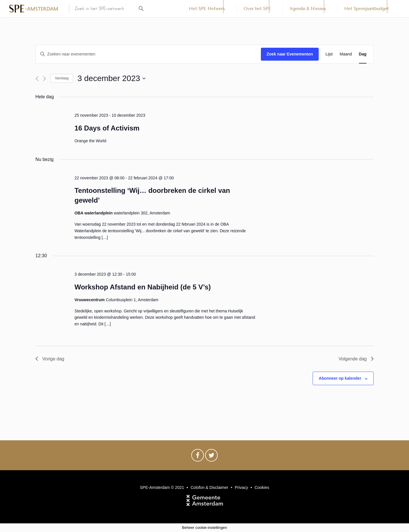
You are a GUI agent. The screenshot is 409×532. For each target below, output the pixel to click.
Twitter (211, 457)
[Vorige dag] (37, 79)
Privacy (241, 487)
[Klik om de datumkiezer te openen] (111, 78)
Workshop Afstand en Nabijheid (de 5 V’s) (143, 287)
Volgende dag (356, 359)
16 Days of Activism (107, 128)
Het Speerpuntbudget (367, 9)
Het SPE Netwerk (207, 9)
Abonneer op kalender (340, 378)
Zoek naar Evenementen (290, 54)
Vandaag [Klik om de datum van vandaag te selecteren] (62, 78)
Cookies (262, 487)
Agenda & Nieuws (308, 9)
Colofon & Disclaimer (210, 487)
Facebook (198, 457)
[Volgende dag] (44, 79)
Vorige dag (50, 359)
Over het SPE (257, 9)
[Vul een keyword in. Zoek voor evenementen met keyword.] (148, 54)
